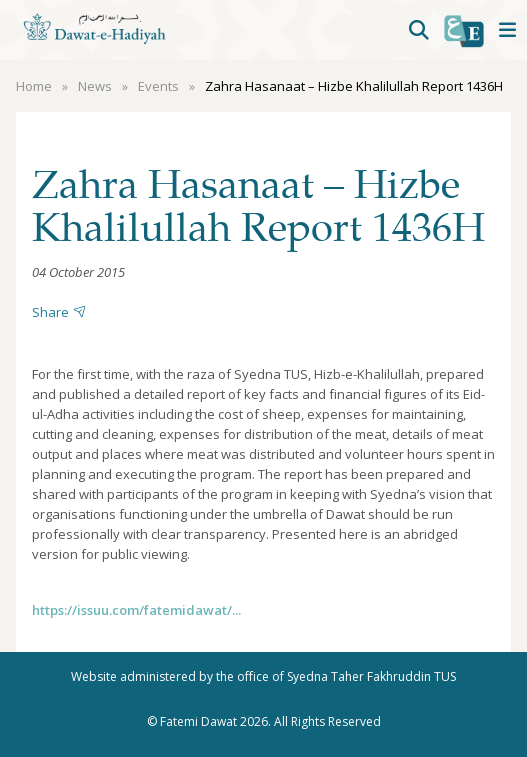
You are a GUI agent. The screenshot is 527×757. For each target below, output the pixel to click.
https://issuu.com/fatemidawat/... (136, 610)
